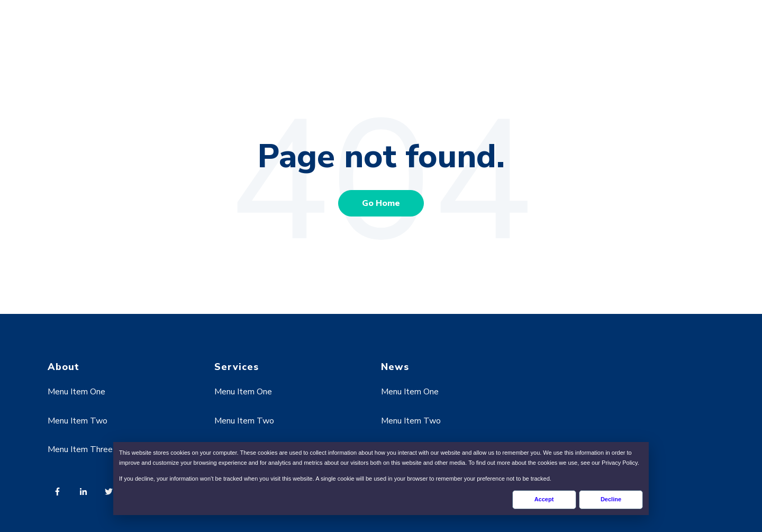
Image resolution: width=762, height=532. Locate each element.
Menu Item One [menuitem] (76, 392)
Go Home (381, 203)
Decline (611, 499)
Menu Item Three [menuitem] (80, 449)
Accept (544, 499)
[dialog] (381, 479)
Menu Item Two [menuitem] (78, 421)
